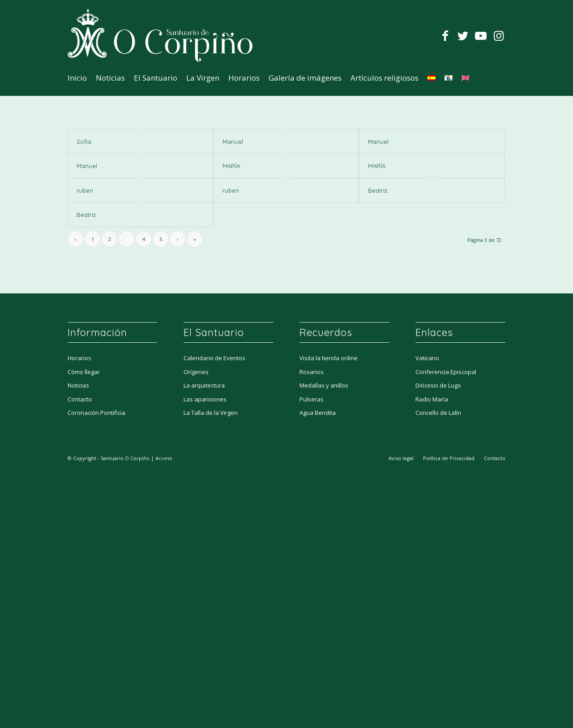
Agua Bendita (318, 414)
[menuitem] (77, 78)
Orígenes (196, 374)
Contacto (80, 401)
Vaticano (427, 360)
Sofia (84, 142)
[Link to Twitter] (463, 35)
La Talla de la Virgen (211, 414)
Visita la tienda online (329, 360)
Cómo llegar (84, 374)
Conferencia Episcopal (446, 374)
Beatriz (378, 190)
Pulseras (312, 401)
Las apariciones (205, 401)
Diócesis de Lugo (438, 387)
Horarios (79, 360)
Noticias (78, 387)
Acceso (164, 460)
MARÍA (231, 166)
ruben (85, 190)
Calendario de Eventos (214, 360)
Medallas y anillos (324, 387)
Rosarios (312, 374)
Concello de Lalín (438, 414)
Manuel (233, 142)
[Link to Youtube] (481, 35)
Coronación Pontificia (96, 414)
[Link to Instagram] (499, 35)
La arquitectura (204, 387)
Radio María (432, 401)
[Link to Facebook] (445, 35)
